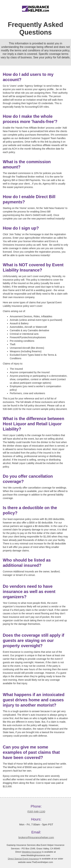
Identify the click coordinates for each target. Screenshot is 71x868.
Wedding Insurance (32, 852)
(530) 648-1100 (36, 811)
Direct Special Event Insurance (23, 859)
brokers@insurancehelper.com (36, 837)
